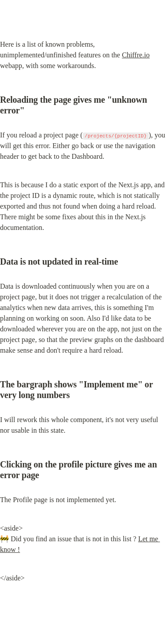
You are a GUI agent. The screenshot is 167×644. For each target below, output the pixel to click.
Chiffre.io (136, 55)
